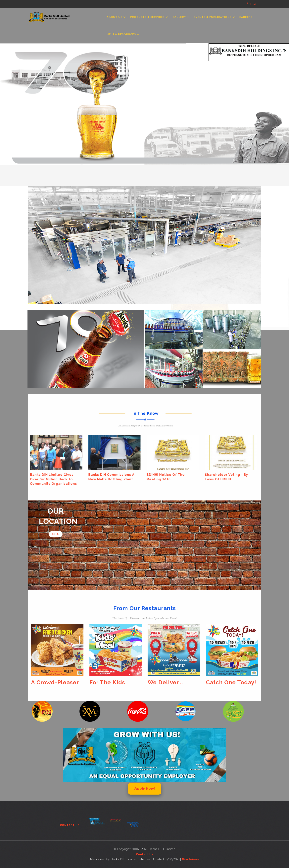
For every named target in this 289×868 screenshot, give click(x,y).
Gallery (181, 17)
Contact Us (70, 825)
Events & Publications (214, 17)
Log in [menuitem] (254, 4)
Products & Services (149, 17)
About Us (116, 17)
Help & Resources (123, 34)
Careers (246, 17)
